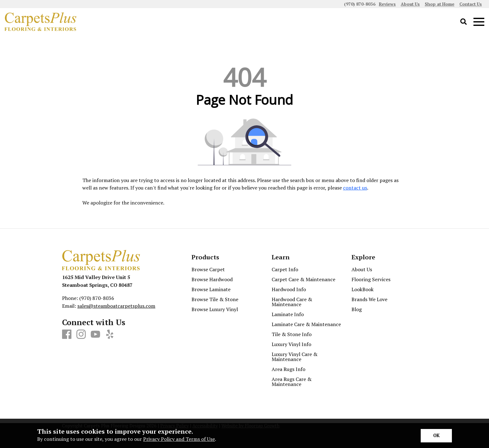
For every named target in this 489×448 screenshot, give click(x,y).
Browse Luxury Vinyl (215, 309)
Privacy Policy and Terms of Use (179, 439)
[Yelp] (110, 335)
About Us (362, 269)
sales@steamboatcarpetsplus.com (116, 306)
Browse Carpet (208, 269)
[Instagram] (81, 335)
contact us (355, 188)
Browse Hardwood (212, 279)
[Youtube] (95, 335)
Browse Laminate (211, 289)
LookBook (363, 289)
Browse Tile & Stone (215, 299)
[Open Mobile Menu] (479, 22)
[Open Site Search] (464, 22)
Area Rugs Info (288, 369)
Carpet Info (285, 269)
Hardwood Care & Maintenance (292, 302)
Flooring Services (371, 279)
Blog (357, 309)
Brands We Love (369, 299)
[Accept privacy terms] (436, 436)
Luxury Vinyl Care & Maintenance (295, 357)
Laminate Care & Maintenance (306, 324)
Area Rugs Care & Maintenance (292, 382)
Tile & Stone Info (292, 334)
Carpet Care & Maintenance (303, 279)
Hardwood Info (289, 289)
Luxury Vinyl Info (291, 344)
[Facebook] (67, 335)
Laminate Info (288, 314)
